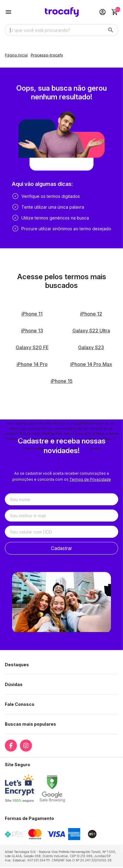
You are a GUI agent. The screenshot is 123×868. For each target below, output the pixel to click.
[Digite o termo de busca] (54, 30)
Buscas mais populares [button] (30, 724)
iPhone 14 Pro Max (91, 364)
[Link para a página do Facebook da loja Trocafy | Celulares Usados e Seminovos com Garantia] (11, 746)
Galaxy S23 (91, 347)
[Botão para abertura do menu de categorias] (8, 12)
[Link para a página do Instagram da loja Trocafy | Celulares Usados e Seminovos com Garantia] (26, 746)
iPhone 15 (62, 381)
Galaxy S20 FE (32, 347)
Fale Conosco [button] (20, 704)
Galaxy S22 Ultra (91, 331)
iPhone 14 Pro (32, 364)
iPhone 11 (32, 314)
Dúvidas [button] (14, 684)
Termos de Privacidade (90, 479)
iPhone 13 (32, 331)
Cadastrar (61, 548)
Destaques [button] (17, 665)
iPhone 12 (91, 314)
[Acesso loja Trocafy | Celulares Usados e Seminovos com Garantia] (102, 12)
